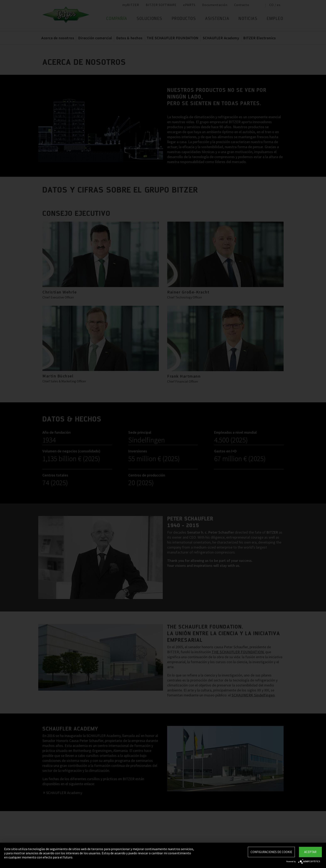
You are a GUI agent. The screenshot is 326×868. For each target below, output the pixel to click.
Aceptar (310, 852)
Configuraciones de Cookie (271, 852)
